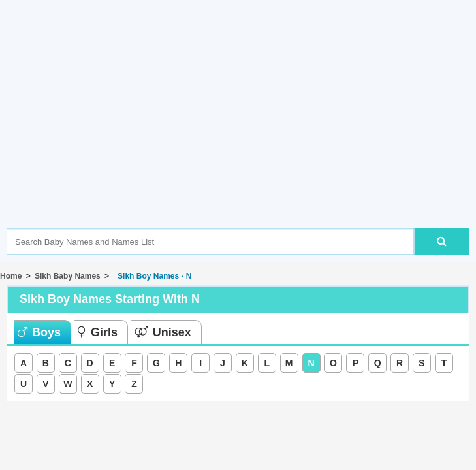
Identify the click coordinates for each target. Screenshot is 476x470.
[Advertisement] (241, 134)
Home (11, 276)
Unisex (163, 332)
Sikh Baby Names (68, 276)
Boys (39, 332)
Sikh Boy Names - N (152, 276)
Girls (98, 332)
